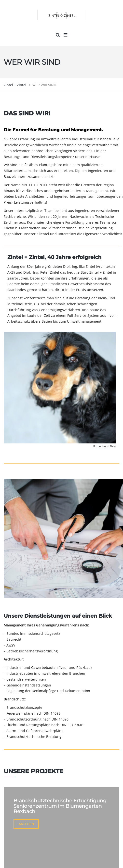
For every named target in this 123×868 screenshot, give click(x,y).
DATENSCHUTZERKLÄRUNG (74, 857)
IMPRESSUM (38, 857)
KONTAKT (104, 817)
